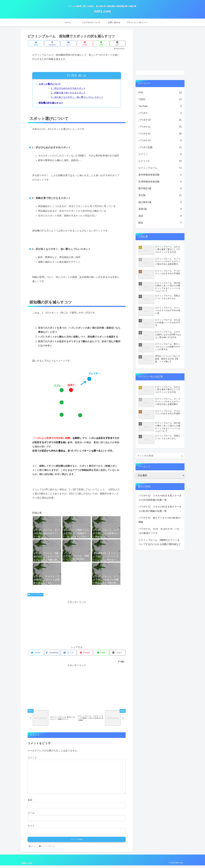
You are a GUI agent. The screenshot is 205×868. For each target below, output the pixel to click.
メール (31, 815)
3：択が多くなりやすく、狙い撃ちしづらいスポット (80, 98)
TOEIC (160, 99)
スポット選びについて (51, 84)
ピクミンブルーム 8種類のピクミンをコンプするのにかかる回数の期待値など (160, 542)
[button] (182, 456)
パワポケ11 (160, 127)
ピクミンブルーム (36, 597)
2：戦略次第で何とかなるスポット (70, 94)
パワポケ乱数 (160, 147)
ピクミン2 (160, 161)
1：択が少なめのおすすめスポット (70, 89)
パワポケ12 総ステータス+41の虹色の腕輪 (159, 520)
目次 (74, 75)
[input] (160, 456)
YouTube (160, 106)
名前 (30, 802)
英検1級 (160, 209)
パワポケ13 (160, 140)
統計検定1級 (160, 202)
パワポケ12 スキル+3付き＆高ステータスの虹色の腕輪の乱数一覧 (160, 509)
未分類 (160, 195)
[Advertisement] (77, 625)
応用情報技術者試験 (160, 182)
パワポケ (160, 113)
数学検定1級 (160, 188)
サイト (31, 828)
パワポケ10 (160, 120)
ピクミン (160, 154)
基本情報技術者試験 (160, 175)
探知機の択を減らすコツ (52, 105)
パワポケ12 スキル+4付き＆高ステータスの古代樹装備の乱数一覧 (160, 498)
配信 (160, 223)
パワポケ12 (160, 134)
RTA (160, 93)
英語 (160, 216)
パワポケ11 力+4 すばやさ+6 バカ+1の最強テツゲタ (159, 531)
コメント (32, 760)
